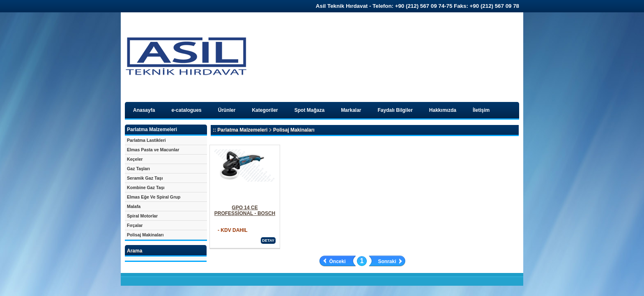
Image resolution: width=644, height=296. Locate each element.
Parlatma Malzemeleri (242, 130)
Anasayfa (144, 110)
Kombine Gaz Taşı (146, 187)
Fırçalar (135, 225)
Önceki (338, 261)
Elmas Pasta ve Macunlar (153, 150)
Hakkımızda (443, 110)
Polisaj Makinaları (145, 235)
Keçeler (135, 159)
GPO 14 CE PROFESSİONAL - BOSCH (245, 210)
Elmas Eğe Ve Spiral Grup (154, 197)
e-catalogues (186, 110)
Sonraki (387, 261)
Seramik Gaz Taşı (145, 178)
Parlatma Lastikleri (146, 140)
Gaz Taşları (138, 169)
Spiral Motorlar (142, 216)
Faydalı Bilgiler (395, 110)
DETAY (268, 240)
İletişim (481, 110)
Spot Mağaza (309, 110)
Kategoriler (265, 110)
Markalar (351, 110)
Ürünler (227, 110)
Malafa (134, 206)
